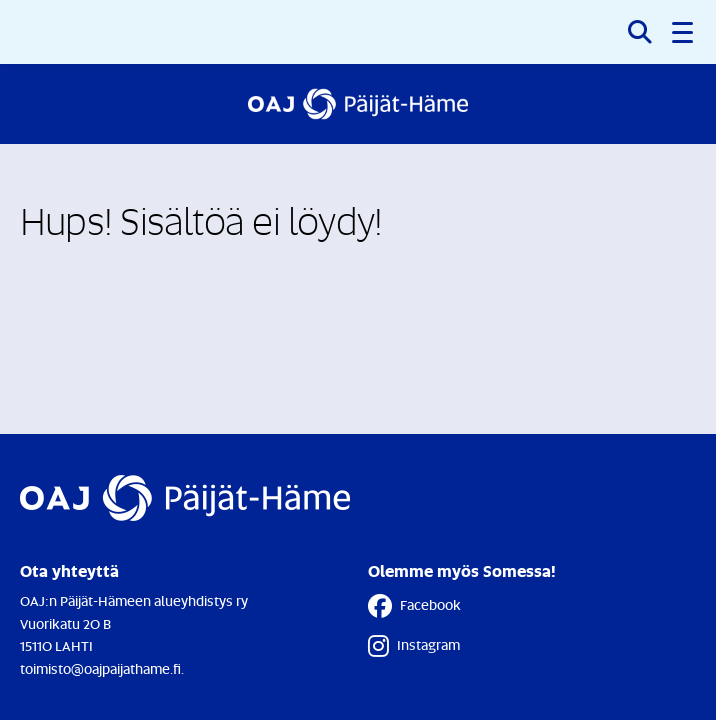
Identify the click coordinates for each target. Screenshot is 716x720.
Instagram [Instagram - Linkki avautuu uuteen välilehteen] (414, 646)
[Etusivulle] (358, 104)
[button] (684, 32)
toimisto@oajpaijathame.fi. (102, 668)
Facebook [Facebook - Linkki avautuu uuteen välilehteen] (414, 606)
